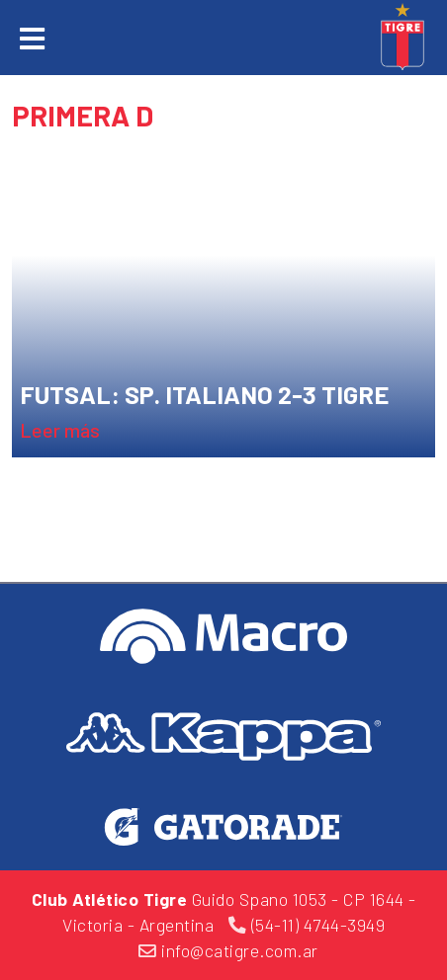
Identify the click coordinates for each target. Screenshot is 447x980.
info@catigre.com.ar (228, 950)
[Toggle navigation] (32, 40)
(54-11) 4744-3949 (307, 925)
